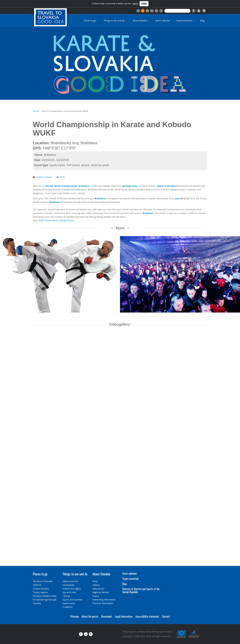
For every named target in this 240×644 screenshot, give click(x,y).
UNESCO (37, 585)
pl (156, 11)
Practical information (103, 603)
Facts (95, 581)
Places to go (91, 21)
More (135, 3)
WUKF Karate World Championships (56, 220)
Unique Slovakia (41, 589)
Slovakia (171, 186)
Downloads (107, 616)
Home (36, 111)
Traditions (68, 607)
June (177, 198)
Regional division (101, 592)
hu (152, 11)
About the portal (90, 616)
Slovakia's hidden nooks (45, 596)
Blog (202, 21)
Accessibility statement (147, 616)
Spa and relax (69, 592)
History (96, 585)
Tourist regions (40, 592)
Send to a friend (44, 177)
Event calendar (163, 21)
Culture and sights (72, 589)
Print (62, 177)
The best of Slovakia (43, 581)
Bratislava (84, 186)
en (143, 11)
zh (161, 11)
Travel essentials (185, 21)
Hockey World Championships (61, 186)
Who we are (98, 589)
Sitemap (74, 616)
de (147, 11)
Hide (144, 4)
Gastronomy (69, 603)
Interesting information (104, 600)
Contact (166, 616)
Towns (96, 596)
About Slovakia (141, 21)
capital (160, 186)
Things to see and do (116, 21)
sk (138, 11)
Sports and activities (73, 600)
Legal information (124, 616)
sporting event (130, 186)
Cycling (66, 596)
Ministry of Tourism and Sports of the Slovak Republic (141, 590)
